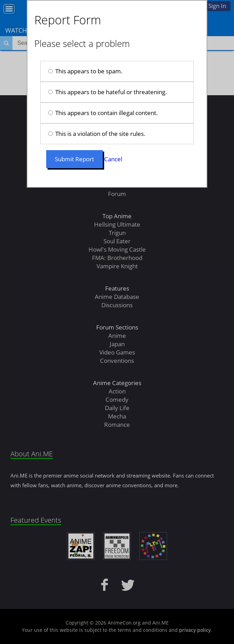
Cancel (113, 159)
